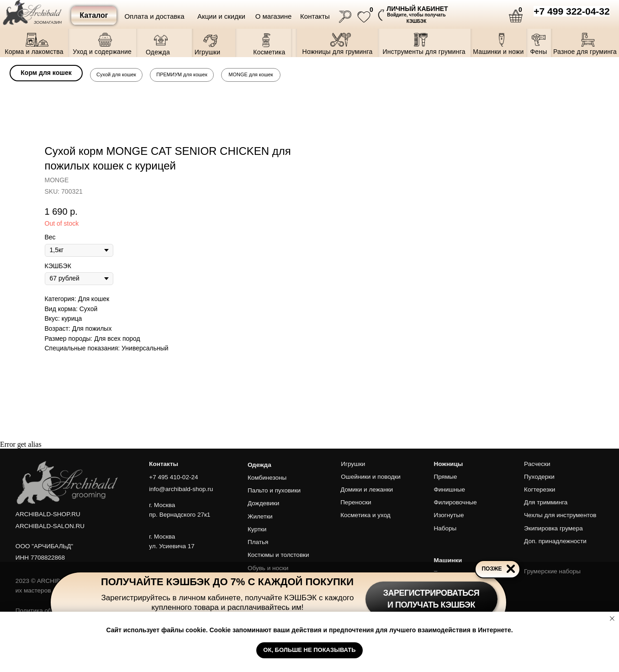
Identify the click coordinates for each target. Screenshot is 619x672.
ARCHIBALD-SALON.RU (50, 526)
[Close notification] (612, 619)
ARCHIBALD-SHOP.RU (48, 514)
